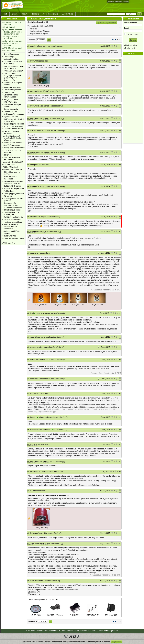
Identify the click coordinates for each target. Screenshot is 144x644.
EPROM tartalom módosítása (11, 178)
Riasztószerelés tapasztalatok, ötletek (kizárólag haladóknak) (13, 205)
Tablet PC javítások (11, 167)
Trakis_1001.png (41, 528)
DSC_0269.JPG (41, 305)
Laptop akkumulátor (11, 59)
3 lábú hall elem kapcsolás (14, 238)
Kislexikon (126, 1)
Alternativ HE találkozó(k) (13, 162)
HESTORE (118, 1)
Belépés (133, 40)
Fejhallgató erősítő (11, 117)
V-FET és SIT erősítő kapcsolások (12, 158)
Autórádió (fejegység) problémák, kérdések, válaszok (12, 138)
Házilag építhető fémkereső (14, 148)
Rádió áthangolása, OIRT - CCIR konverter (14, 67)
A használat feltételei (34, 631)
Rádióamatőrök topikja (12, 186)
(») (61, 46)
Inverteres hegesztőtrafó (13, 222)
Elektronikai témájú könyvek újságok (11, 96)
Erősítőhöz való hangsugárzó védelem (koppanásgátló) (12, 76)
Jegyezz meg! (133, 34)
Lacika (33, 360)
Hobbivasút (111, 1)
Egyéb (45, 34)
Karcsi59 (34, 444)
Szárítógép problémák (12, 145)
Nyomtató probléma (11, 54)
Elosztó (103, 631)
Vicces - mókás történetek (13, 143)
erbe (32, 217)
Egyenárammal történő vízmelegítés (12, 213)
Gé (38, 26)
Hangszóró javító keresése (14, 124)
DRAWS (34, 61)
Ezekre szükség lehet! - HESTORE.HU (43, 600)
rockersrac (34, 253)
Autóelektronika (9, 165)
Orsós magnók (9, 80)
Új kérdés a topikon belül (106, 23)
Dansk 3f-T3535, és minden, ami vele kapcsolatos (11, 227)
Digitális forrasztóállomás (13, 217)
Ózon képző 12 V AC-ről (13, 170)
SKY (32, 491)
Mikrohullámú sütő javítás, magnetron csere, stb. (14, 182)
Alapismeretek (35, 31)
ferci (32, 313)
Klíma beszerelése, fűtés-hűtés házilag (13, 63)
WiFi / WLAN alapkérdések (14, 188)
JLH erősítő (8, 155)
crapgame (34, 165)
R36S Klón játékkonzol (12, 210)
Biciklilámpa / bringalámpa (14, 114)
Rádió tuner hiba (10, 236)
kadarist (33, 417)
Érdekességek (9, 57)
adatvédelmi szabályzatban (91, 642)
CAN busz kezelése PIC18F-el (11, 132)
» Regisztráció (129, 48)
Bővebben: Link (34, 592)
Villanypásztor (9, 92)
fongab (33, 186)
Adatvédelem (49, 631)
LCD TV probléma (10, 102)
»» (51, 622)
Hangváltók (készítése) (12, 87)
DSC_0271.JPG (78, 305)
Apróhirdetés (68, 14)
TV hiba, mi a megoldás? (13, 71)
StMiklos (34, 131)
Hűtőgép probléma (11, 100)
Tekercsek (46, 31)
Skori (32, 543)
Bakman (34, 533)
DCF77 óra (8, 196)
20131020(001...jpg (41, 86)
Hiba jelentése (113, 631)
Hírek (5, 14)
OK (140, 14)
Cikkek (15, 14)
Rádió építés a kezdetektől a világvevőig (14, 120)
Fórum (25, 14)
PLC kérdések (9, 191)
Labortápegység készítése (14, 194)
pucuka (33, 46)
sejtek (45, 46)
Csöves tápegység (11, 109)
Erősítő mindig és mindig (13, 90)
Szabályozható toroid (38, 22)
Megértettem (117, 642)
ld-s (89, 282)
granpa (33, 91)
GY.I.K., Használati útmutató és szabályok (71, 631)
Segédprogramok (51, 14)
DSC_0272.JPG (97, 305)
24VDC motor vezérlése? (13, 126)
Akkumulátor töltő (10, 112)
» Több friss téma (9, 243)
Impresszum (94, 631)
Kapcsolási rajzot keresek (13, 129)
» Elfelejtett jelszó (130, 45)
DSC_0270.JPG (60, 305)
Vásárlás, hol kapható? (12, 220)
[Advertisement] (134, 99)
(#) (28, 46)
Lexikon (35, 14)
